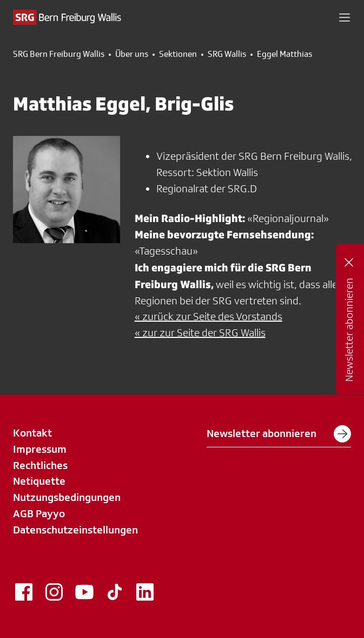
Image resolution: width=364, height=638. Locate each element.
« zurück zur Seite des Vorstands (209, 316)
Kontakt (32, 433)
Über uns (132, 54)
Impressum (40, 449)
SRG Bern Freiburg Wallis (59, 54)
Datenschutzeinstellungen (75, 530)
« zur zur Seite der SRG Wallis (200, 333)
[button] (345, 17)
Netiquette (39, 481)
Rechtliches (40, 465)
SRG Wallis (227, 54)
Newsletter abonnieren (279, 434)
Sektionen (178, 54)
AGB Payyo (39, 513)
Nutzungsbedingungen (67, 497)
